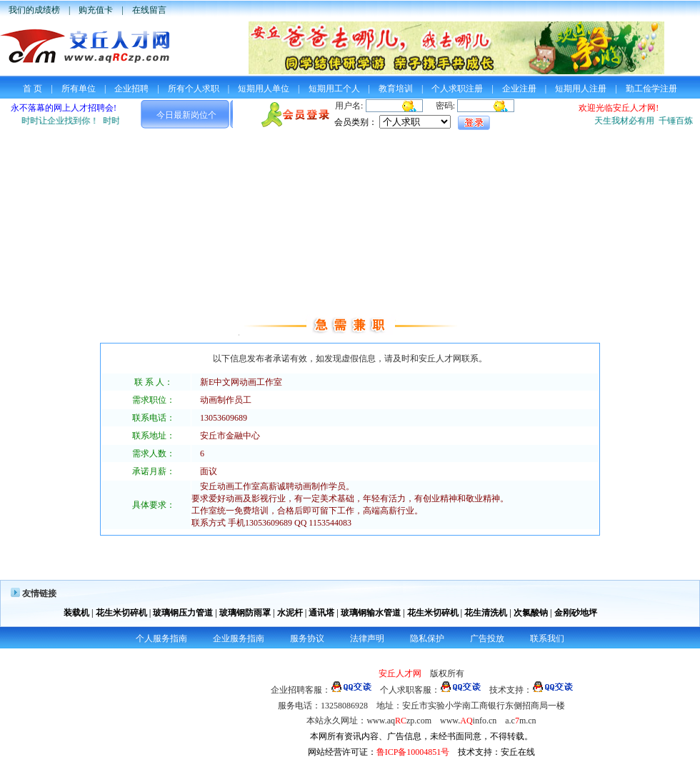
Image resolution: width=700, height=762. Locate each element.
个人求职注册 (457, 89)
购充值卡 (96, 10)
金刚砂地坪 (576, 613)
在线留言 (149, 10)
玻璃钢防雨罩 (245, 613)
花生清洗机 (486, 613)
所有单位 (79, 89)
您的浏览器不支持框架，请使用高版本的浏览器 (350, 116)
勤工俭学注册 (651, 89)
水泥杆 (290, 613)
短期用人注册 (581, 89)
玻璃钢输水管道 (371, 613)
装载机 (76, 613)
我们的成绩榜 (34, 10)
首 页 (32, 89)
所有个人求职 (194, 89)
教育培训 (396, 89)
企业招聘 (131, 89)
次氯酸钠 (531, 613)
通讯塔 (321, 613)
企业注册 (519, 89)
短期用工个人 (334, 89)
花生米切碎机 (121, 613)
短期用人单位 (264, 89)
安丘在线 (518, 752)
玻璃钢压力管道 (183, 613)
